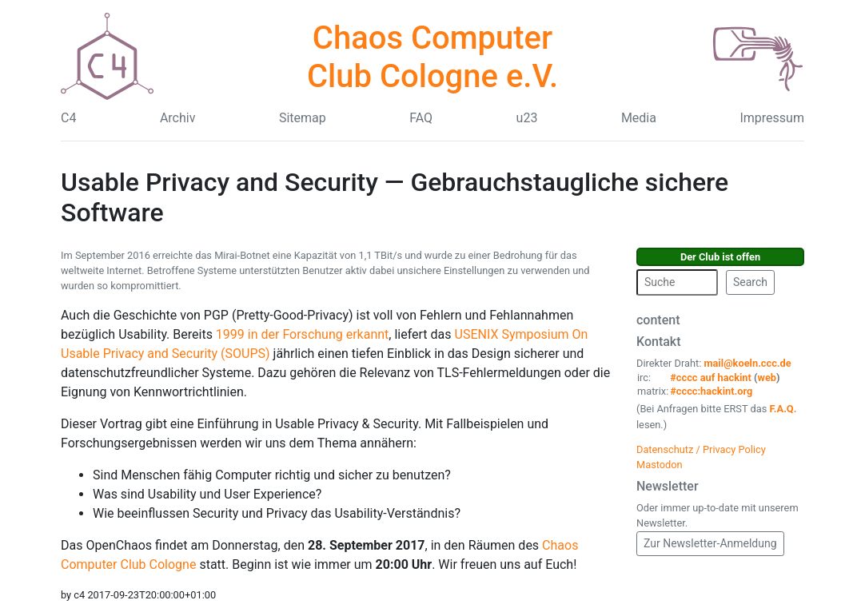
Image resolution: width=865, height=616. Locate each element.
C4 (68, 118)
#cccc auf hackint (711, 378)
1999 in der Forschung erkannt (302, 334)
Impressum (772, 118)
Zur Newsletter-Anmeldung (710, 543)
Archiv (178, 118)
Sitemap (303, 118)
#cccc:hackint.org (711, 391)
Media (639, 118)
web (767, 378)
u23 (527, 118)
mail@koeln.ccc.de (747, 363)
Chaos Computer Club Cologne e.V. (432, 57)
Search (750, 282)
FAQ (421, 118)
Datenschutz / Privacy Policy (701, 449)
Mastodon (660, 465)
